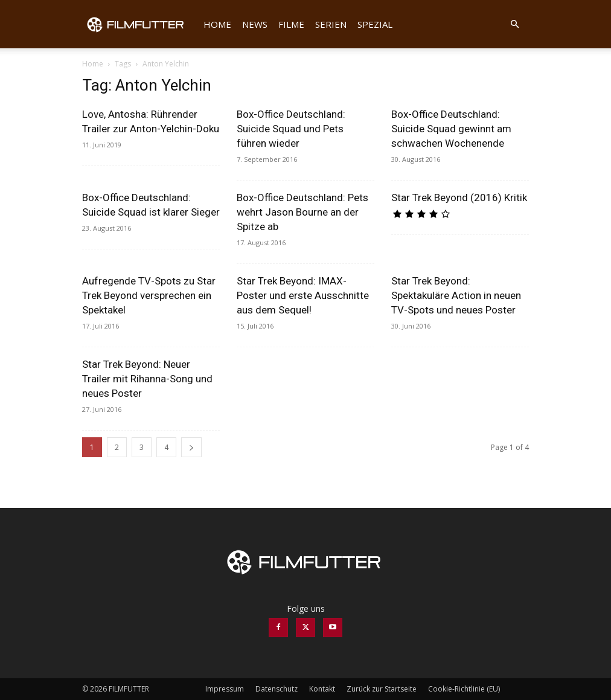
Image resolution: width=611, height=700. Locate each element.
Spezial (375, 24)
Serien (331, 24)
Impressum (225, 689)
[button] (514, 24)
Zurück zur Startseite (382, 689)
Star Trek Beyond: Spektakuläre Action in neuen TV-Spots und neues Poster (456, 295)
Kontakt (322, 689)
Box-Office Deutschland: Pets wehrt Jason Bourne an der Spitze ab (302, 212)
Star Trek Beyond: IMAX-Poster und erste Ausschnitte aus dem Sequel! (303, 295)
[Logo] (140, 24)
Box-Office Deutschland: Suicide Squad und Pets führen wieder (291, 129)
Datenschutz (277, 689)
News (255, 24)
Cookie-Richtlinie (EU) (464, 689)
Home (217, 24)
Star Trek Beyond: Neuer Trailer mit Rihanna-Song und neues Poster (147, 379)
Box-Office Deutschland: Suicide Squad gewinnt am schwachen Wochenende (451, 129)
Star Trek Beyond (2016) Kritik (459, 197)
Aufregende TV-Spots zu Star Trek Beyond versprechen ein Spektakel (149, 295)
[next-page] (191, 447)
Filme (291, 24)
